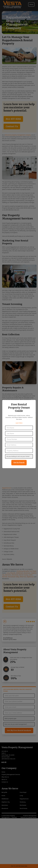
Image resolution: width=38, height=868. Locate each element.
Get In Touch (19, 463)
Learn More (19, 423)
